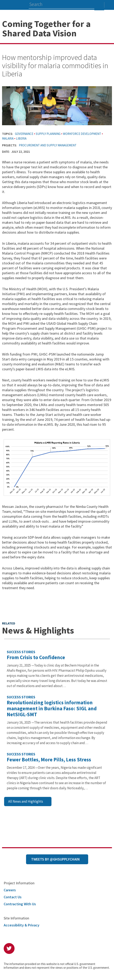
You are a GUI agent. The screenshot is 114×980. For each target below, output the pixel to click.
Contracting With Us (20, 904)
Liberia (21, 138)
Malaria (8, 138)
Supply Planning (48, 134)
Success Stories (21, 652)
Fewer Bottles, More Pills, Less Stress (49, 760)
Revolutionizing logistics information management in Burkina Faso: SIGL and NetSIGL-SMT (52, 708)
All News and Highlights (26, 801)
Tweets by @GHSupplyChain (55, 859)
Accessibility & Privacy (22, 925)
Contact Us (13, 897)
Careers (10, 890)
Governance (24, 134)
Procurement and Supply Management (48, 145)
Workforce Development (82, 134)
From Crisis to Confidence (36, 657)
